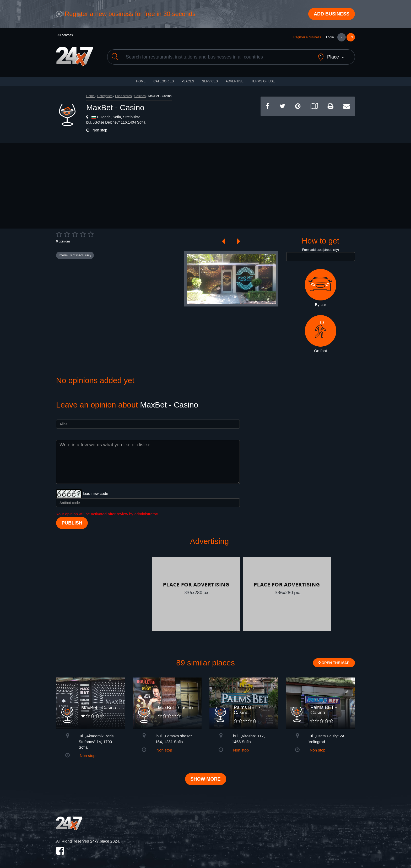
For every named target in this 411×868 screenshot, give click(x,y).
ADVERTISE (235, 81)
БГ (341, 37)
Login (330, 37)
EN (351, 37)
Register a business (307, 37)
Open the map (334, 663)
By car (321, 288)
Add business (332, 14)
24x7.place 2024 (105, 841)
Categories (105, 96)
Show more (206, 779)
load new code (96, 493)
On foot (321, 334)
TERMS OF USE (263, 81)
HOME (141, 81)
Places (188, 81)
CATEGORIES (164, 81)
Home (90, 96)
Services (210, 81)
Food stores (123, 96)
